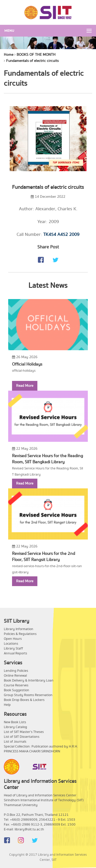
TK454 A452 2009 (61, 234)
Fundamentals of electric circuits (32, 61)
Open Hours (13, 639)
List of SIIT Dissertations (22, 737)
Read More (25, 386)
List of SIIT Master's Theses (24, 732)
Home (9, 55)
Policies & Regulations (20, 634)
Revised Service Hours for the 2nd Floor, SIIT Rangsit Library (44, 557)
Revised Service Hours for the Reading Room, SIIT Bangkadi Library (47, 459)
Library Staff (13, 649)
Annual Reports (15, 653)
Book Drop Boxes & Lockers (24, 700)
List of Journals (15, 742)
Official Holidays (27, 364)
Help (7, 705)
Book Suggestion (17, 690)
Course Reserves (16, 685)
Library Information (19, 629)
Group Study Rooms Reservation (28, 695)
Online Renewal (15, 676)
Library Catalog (15, 727)
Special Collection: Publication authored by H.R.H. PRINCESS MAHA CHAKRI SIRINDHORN (41, 749)
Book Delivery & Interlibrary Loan (29, 680)
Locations (11, 644)
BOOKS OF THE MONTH (36, 55)
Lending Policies (16, 671)
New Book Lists (15, 722)
